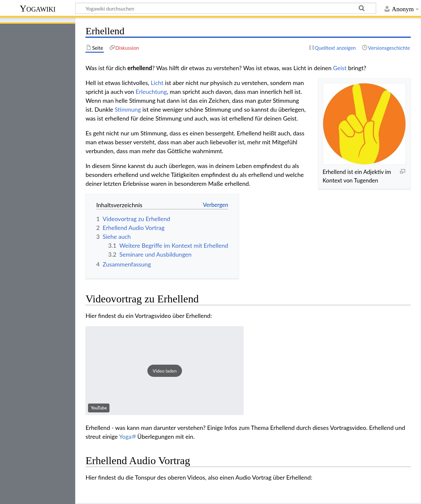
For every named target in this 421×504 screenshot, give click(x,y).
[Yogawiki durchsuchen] (226, 8)
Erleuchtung (151, 92)
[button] (165, 371)
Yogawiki (38, 8)
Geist (340, 68)
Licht (157, 83)
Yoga (125, 436)
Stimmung (128, 109)
